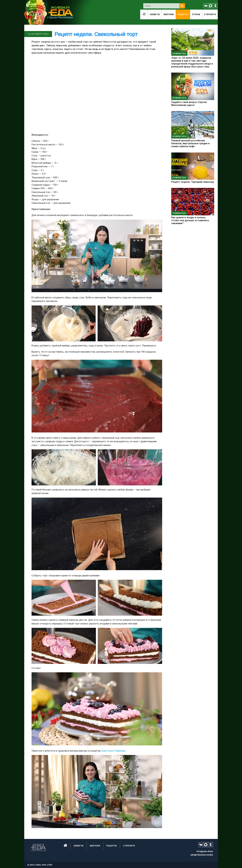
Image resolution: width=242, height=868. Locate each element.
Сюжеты (155, 14)
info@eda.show (205, 851)
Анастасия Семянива (113, 751)
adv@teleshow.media (202, 855)
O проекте (210, 14)
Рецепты (183, 14)
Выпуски (169, 14)
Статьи (196, 14)
